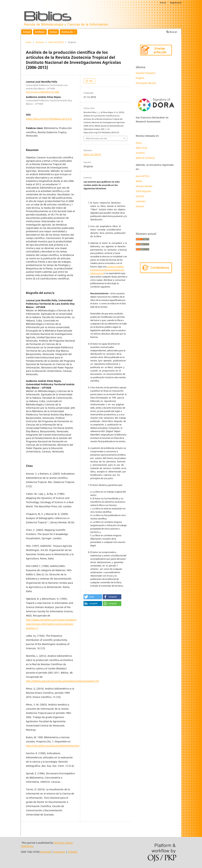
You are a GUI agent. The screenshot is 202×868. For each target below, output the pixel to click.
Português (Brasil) (146, 83)
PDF (91, 81)
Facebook (45, 852)
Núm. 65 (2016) (56, 42)
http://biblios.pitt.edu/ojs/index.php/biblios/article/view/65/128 (62, 681)
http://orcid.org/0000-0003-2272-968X (43, 92)
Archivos (40, 32)
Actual (27, 32)
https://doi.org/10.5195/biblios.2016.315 (49, 119)
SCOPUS (140, 153)
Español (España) (146, 73)
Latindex (141, 201)
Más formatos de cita (96, 138)
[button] (93, 597)
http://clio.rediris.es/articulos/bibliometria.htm (53, 746)
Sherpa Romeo (144, 186)
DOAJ (139, 143)
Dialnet (140, 206)
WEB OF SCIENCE (145, 158)
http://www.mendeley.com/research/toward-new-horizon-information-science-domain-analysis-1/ (51, 624)
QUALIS (140, 196)
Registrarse (176, 3)
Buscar (172, 32)
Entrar (163, 3)
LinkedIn (73, 852)
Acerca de (67, 32)
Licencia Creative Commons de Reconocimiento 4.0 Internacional (107, 270)
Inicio (29, 42)
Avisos (53, 32)
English (140, 78)
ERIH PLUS (142, 148)
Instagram (59, 852)
